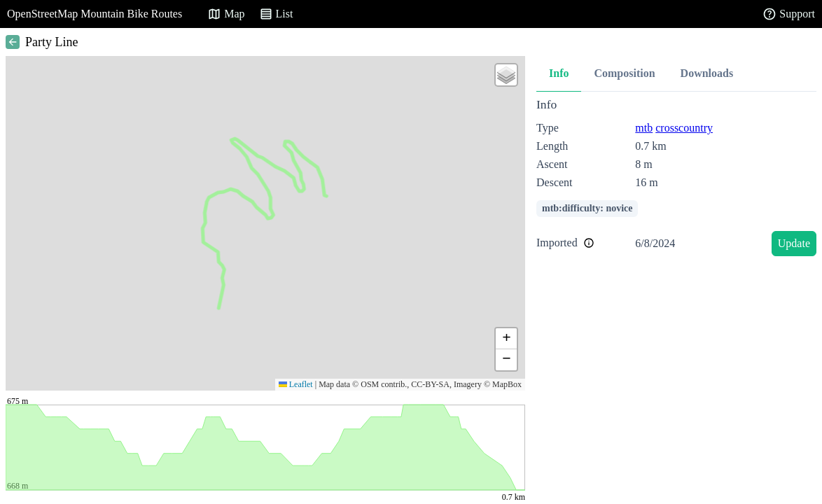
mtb (644, 128)
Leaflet (296, 384)
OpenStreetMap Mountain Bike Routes (95, 14)
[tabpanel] (676, 180)
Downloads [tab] (707, 73)
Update (794, 243)
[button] (506, 75)
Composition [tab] (624, 73)
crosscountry (684, 128)
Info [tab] (559, 73)
